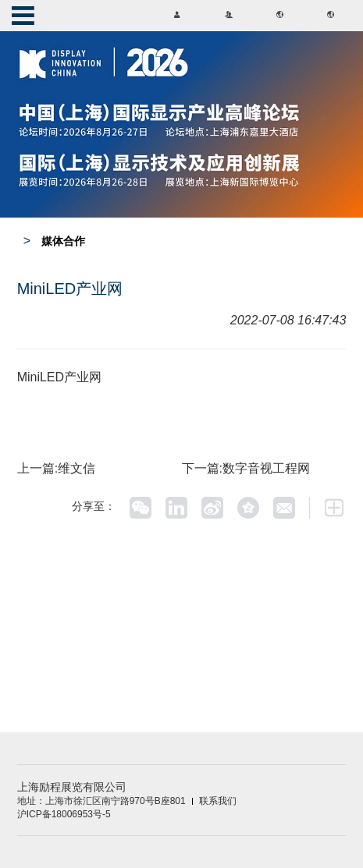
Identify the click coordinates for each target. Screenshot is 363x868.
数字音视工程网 (266, 468)
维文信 (77, 468)
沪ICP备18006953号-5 (64, 814)
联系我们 (218, 801)
